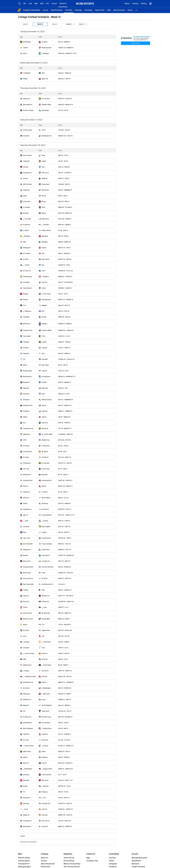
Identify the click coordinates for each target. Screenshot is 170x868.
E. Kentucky (46, 446)
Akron (25, 53)
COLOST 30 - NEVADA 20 (66, 555)
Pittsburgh (45, 110)
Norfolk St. (45, 457)
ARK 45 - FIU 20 (63, 792)
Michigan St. (27, 248)
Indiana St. (27, 492)
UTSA (43, 130)
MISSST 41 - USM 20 (65, 259)
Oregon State (48, 769)
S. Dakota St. (46, 561)
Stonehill (45, 359)
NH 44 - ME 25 (63, 365)
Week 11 (26, 24)
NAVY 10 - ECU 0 (63, 155)
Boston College (28, 110)
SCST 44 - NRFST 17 (65, 457)
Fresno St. (45, 826)
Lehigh (44, 161)
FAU (43, 265)
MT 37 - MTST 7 (63, 475)
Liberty (44, 417)
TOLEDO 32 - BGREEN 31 (66, 48)
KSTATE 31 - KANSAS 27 (66, 746)
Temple (26, 590)
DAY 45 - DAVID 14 (64, 757)
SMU (25, 242)
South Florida (27, 130)
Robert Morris (46, 230)
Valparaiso (27, 434)
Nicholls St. (27, 99)
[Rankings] (78, 10)
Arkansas (45, 792)
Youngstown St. (28, 428)
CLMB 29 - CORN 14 (64, 342)
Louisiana (26, 648)
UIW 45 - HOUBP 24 (65, 567)
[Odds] (109, 10)
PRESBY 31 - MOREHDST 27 (67, 377)
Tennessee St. (46, 538)
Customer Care (92, 861)
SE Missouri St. (28, 405)
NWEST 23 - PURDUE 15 (66, 300)
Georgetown (27, 173)
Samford (45, 411)
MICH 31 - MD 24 (63, 236)
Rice (25, 423)
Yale (43, 167)
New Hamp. (45, 365)
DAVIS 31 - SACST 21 (65, 578)
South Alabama (47, 705)
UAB (43, 590)
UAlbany (44, 324)
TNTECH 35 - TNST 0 (65, 538)
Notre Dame (47, 665)
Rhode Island (27, 371)
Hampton (26, 353)
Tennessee (47, 642)
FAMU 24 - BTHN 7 (64, 619)
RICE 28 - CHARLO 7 (64, 423)
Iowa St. (44, 809)
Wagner (44, 305)
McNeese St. (27, 700)
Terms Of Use (69, 858)
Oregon (27, 671)
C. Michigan (27, 73)
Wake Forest (27, 665)
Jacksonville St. (47, 480)
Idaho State (27, 751)
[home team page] (21, 42)
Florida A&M (46, 619)
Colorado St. (46, 555)
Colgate (44, 348)
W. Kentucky (46, 613)
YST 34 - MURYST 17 (65, 428)
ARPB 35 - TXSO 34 (64, 544)
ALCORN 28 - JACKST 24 (66, 602)
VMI (43, 253)
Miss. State (45, 259)
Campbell (26, 317)
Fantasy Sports (24, 861)
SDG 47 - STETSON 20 (65, 282)
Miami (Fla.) (45, 219)
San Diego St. (27, 821)
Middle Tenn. (46, 440)
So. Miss (26, 259)
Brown (44, 202)
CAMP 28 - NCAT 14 (64, 317)
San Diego (26, 282)
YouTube (112, 858)
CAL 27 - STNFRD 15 (64, 734)
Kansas (46, 746)
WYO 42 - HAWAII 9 (64, 503)
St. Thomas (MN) (47, 434)
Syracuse (26, 803)
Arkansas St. (46, 596)
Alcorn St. (26, 602)
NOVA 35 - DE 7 (63, 388)
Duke (25, 532)
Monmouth (27, 324)
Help (88, 858)
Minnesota (27, 694)
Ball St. (44, 486)
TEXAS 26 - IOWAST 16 (65, 809)
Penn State (47, 294)
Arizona (46, 521)
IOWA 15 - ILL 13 (63, 607)
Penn (43, 394)
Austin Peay (46, 469)
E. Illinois (26, 230)
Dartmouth (27, 202)
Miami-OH (45, 79)
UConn (44, 288)
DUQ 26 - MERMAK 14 (65, 190)
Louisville (28, 219)
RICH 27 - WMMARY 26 (66, 400)
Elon (43, 353)
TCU (43, 625)
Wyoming (45, 503)
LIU (24, 359)
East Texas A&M (28, 584)
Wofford (44, 178)
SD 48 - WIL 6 (63, 452)
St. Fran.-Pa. (27, 271)
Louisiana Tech (28, 480)
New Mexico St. (28, 682)
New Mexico (27, 826)
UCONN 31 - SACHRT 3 (65, 288)
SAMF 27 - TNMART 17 (65, 411)
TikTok (111, 861)
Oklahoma (28, 311)
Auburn (44, 682)
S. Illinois (45, 492)
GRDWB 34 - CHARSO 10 (66, 330)
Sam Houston (27, 613)
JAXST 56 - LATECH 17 (65, 480)
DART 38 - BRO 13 (64, 202)
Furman (25, 178)
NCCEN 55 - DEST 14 (65, 509)
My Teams (136, 864)
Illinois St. (26, 498)
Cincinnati (26, 527)
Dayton (25, 757)
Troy (43, 648)
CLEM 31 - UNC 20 (64, 653)
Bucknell (26, 213)
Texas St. (26, 596)
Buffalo (25, 79)
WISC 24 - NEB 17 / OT (65, 780)
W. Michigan (27, 42)
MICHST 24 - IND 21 (64, 248)
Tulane (27, 265)
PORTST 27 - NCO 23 (65, 463)
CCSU (43, 271)
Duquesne (26, 190)
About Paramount (48, 864)
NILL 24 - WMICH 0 (64, 42)
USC (43, 636)
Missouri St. (27, 561)
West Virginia (46, 527)
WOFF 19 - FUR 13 (64, 178)
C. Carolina (27, 207)
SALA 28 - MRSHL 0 (64, 705)
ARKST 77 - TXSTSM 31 (66, 596)
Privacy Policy (69, 861)
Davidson (45, 757)
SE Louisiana (46, 99)
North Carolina (30, 653)
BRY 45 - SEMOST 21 (65, 405)
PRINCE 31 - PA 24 (64, 394)
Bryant (44, 405)
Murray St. (45, 428)
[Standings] (88, 10)
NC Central (45, 509)
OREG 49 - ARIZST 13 (65, 671)
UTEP (25, 440)
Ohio (43, 73)
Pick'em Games (24, 858)
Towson (44, 371)
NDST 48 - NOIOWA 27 (65, 717)
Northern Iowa (46, 717)
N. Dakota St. (27, 717)
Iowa (45, 607)
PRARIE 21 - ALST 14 (64, 550)
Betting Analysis (25, 867)
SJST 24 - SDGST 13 (64, 821)
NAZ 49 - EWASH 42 (65, 688)
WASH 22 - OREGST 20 (65, 769)
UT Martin (26, 411)
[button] (137, 10)
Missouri (46, 786)
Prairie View (46, 550)
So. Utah (26, 740)
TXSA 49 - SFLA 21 (64, 130)
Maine (25, 365)
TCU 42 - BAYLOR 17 (65, 625)
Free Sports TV (24, 864)
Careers (44, 861)
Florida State (47, 728)
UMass (25, 417)
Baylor (25, 625)
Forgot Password (138, 867)
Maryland (45, 236)
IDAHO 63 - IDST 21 (64, 751)
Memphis (45, 242)
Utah (27, 521)
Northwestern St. (47, 584)
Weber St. (26, 815)
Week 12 (40, 24)
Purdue (25, 300)
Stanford (45, 734)
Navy (43, 155)
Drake (25, 196)
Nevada (26, 555)
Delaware (45, 388)
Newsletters (136, 861)
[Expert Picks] (100, 10)
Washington (28, 769)
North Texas (27, 573)
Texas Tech (45, 711)
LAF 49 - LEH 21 (63, 161)
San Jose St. (46, 821)
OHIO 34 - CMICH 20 (65, 73)
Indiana (44, 248)
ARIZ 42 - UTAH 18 (64, 521)
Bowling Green (47, 48)
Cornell (44, 342)
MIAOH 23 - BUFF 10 (64, 79)
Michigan (27, 236)
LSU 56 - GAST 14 (64, 798)
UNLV (25, 659)
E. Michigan (45, 53)
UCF (24, 711)
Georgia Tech (46, 803)
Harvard (26, 167)
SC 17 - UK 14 (62, 775)
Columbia (26, 342)
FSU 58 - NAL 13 (63, 728)
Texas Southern (47, 544)
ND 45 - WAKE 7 (63, 665)
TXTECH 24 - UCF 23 (65, 711)
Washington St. (47, 136)
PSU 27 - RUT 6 (63, 294)
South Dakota (28, 452)
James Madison (47, 515)
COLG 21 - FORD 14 (64, 348)
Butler (44, 196)
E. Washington (46, 688)
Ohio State (46, 694)
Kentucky (26, 775)
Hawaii (25, 503)
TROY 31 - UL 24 (63, 648)
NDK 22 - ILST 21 (63, 498)
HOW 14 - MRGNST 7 (65, 382)
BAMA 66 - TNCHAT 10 (65, 277)
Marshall (26, 705)
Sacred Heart (27, 288)
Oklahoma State (30, 676)
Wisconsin (45, 780)
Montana (45, 475)
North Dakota (46, 498)
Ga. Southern (46, 723)
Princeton (26, 394)
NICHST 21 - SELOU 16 (65, 99)
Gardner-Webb (47, 330)
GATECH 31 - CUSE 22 (65, 803)
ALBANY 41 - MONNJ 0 (65, 324)
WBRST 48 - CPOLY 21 (65, 815)
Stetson (44, 282)
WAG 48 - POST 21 (64, 305)
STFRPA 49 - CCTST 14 (65, 271)
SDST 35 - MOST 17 (64, 561)
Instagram (113, 864)
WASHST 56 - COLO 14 (65, 136)
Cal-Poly (45, 815)
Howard (44, 382)
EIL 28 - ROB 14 (63, 230)
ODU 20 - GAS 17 (63, 723)
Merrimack (45, 190)
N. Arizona (26, 688)
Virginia (44, 532)
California (26, 734)
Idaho (44, 751)
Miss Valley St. (28, 105)
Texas (26, 809)
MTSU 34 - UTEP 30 (65, 440)
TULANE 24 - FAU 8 (64, 265)
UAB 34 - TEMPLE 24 (65, 590)
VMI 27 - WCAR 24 (64, 253)
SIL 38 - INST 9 (63, 492)
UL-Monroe (27, 225)
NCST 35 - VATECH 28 (65, 630)
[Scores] (45, 10)
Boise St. (26, 763)
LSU (45, 798)
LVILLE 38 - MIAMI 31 (65, 219)
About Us (44, 858)
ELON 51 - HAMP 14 (64, 353)
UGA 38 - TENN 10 (64, 642)
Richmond (26, 400)
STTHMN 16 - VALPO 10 (65, 434)
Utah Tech (45, 740)
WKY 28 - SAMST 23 (65, 613)
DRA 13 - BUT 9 (63, 196)
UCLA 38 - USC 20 (64, 636)
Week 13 (55, 24)
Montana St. (27, 475)
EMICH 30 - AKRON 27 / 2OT (67, 53)
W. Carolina (27, 253)
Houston (45, 676)
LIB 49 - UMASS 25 (64, 417)
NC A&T (44, 317)
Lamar (44, 700)
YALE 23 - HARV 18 (64, 167)
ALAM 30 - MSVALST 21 (65, 105)
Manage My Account (139, 858)
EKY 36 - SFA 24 (63, 446)
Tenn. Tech (27, 538)
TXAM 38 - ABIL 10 (64, 184)
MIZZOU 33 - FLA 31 (64, 786)
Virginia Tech (46, 630)
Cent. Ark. (26, 469)
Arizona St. (45, 671)
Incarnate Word (28, 567)
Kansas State (29, 746)
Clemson (45, 653)
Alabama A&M (46, 105)
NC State (26, 630)
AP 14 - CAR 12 (63, 469)
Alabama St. (27, 550)
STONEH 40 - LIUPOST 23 (66, 359)
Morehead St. (28, 377)
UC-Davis (45, 578)
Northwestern (46, 300)
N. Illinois (45, 42)
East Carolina (27, 155)
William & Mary (47, 400)
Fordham (26, 348)
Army (43, 207)
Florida (25, 786)
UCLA (25, 636)
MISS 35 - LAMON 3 (64, 225)
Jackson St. (45, 602)
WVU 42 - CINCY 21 (64, 527)
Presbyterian (46, 377)
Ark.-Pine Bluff (28, 544)
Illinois (25, 607)
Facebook (113, 867)
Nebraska (26, 780)
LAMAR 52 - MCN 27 (65, 700)
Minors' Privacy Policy (72, 864)
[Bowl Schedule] (119, 10)
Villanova (26, 388)
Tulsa (43, 573)
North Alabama (28, 728)
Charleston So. (28, 330)
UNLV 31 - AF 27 (63, 659)
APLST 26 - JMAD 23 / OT (66, 515)
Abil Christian (27, 184)
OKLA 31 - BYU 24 (64, 311)
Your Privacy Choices (72, 867)
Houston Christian (48, 567)
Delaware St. (27, 509)
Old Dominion (27, 723)
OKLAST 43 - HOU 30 (65, 676)
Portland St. (27, 463)
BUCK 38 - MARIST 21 (65, 213)
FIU (24, 792)
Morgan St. (27, 382)
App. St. (26, 515)
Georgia (27, 642)
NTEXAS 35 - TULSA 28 (65, 573)
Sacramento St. (28, 578)
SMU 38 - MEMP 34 (64, 242)
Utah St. (44, 763)
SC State (26, 457)
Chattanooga (27, 277)
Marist (44, 213)
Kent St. (26, 486)
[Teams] (130, 10)
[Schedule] (69, 10)
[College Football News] (32, 10)
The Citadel (27, 336)
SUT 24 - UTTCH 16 (64, 740)
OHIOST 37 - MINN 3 (65, 694)
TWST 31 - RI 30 (63, 371)
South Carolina (47, 775)
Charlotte (45, 423)
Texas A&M (45, 184)
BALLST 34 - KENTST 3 (65, 486)
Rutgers (26, 294)
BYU (43, 311)
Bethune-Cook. (28, 619)
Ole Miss (46, 225)
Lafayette (26, 161)
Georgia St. (27, 798)
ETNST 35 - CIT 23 (64, 336)
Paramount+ (46, 867)
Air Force (45, 659)
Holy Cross (45, 173)
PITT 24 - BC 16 (63, 110)
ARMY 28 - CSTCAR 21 (65, 207)
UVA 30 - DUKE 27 (64, 532)
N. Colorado (46, 463)
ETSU (43, 336)
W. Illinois (45, 452)
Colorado (26, 136)
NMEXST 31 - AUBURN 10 (66, 682)
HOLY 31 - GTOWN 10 (65, 173)
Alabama (46, 277)
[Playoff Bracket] (57, 10)
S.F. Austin (26, 446)
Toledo (25, 48)
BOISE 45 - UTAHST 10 (65, 763)
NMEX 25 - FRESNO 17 (65, 826)
